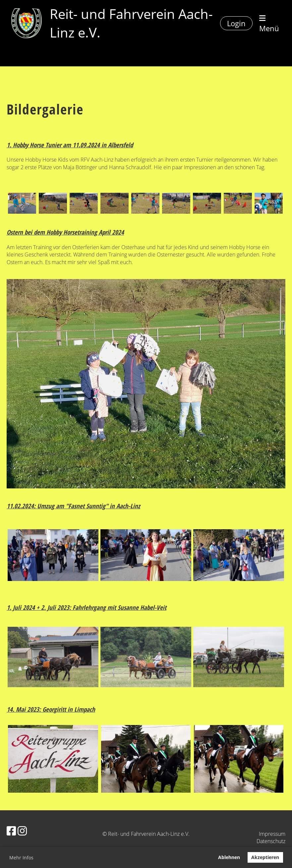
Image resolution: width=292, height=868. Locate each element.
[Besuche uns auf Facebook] (11, 831)
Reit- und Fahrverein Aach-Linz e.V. (131, 23)
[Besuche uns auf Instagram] (22, 831)
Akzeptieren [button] (265, 857)
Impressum (272, 834)
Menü (269, 24)
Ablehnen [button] (229, 857)
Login (236, 23)
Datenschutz (271, 841)
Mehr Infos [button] (21, 858)
